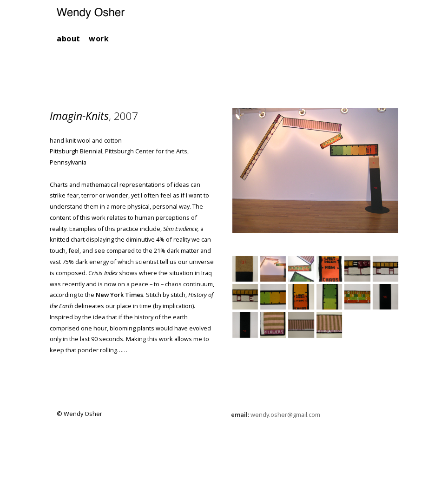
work (99, 39)
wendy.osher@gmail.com (285, 415)
